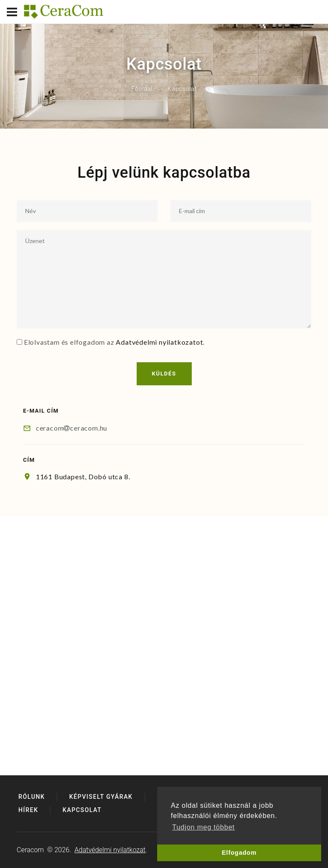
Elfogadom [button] (239, 853)
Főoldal (142, 89)
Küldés (164, 374)
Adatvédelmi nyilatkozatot (159, 342)
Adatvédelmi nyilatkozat (110, 850)
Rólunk (32, 797)
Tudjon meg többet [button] (203, 827)
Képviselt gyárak (101, 797)
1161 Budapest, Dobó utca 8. (83, 477)
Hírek (28, 810)
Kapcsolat (82, 810)
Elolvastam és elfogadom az (69, 342)
